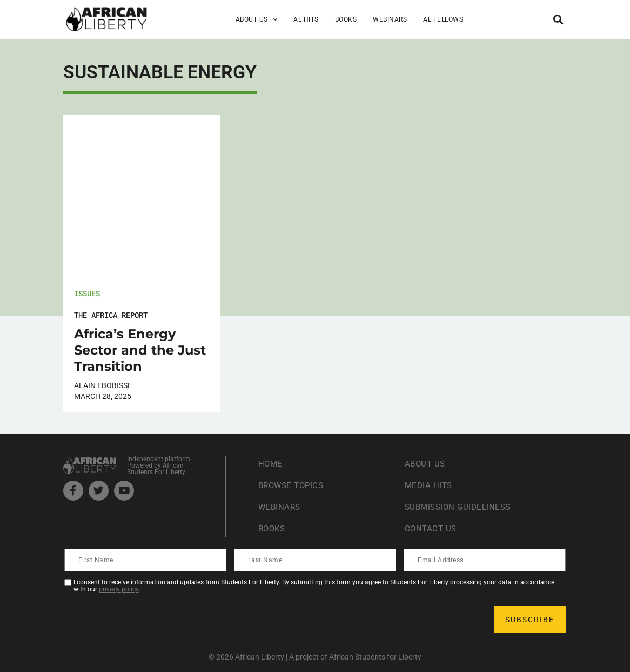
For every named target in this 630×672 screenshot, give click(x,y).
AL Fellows (443, 19)
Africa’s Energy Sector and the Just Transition (140, 350)
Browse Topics (293, 485)
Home (271, 464)
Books (346, 19)
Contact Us (432, 528)
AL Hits (306, 19)
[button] (558, 19)
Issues (87, 293)
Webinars (390, 19)
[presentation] (148, 620)
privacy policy (119, 589)
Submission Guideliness (461, 507)
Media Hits (430, 485)
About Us (257, 19)
